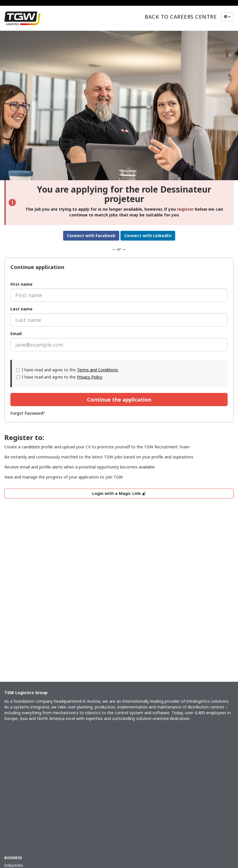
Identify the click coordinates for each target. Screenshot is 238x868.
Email (16, 334)
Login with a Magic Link (119, 493)
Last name (21, 309)
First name (21, 284)
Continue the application (119, 400)
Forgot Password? (28, 413)
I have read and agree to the (67, 370)
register (185, 209)
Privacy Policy (90, 377)
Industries (14, 865)
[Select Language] (227, 17)
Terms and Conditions (98, 370)
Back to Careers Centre (181, 17)
